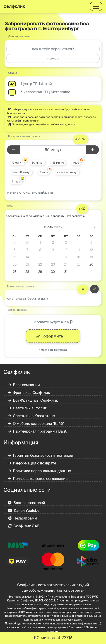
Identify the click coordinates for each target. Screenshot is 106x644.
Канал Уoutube (24, 510)
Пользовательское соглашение (38, 479)
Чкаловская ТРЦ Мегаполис (46, 92)
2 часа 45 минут (67, 172)
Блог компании (24, 385)
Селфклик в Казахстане (31, 416)
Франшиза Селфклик (29, 393)
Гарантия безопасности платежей (41, 455)
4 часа (16, 181)
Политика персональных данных (39, 471)
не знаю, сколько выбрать (30, 192)
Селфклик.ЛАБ (24, 526)
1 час (76, 163)
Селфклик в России (28, 408)
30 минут (38, 163)
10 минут (17, 163)
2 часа (44, 172)
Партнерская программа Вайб (37, 431)
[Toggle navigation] (96, 6)
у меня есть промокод (53, 350)
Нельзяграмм (23, 518)
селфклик (14, 6)
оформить (49, 336)
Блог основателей (26, 503)
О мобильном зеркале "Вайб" (36, 423)
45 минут (58, 163)
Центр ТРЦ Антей (36, 84)
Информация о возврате (32, 463)
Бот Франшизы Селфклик (33, 400)
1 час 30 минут (21, 172)
